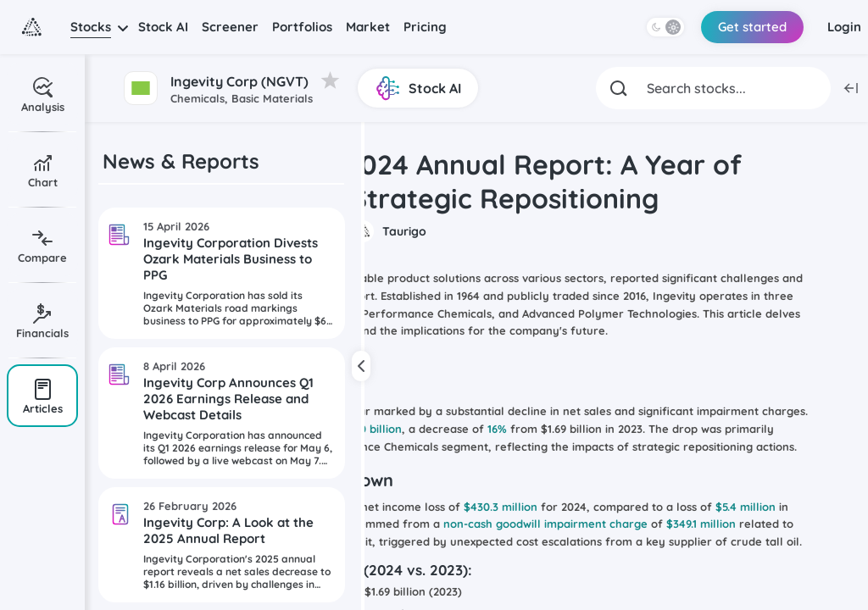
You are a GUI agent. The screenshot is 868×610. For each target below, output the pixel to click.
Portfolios (302, 27)
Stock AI (163, 27)
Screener (230, 27)
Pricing (425, 27)
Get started (752, 27)
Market (368, 27)
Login (844, 27)
